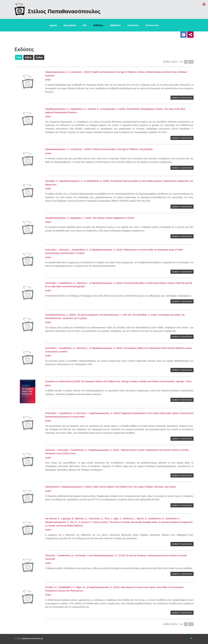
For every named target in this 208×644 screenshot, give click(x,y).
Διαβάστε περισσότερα (182, 98)
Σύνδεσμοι (133, 25)
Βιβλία (28, 57)
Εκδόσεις (98, 25)
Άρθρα (39, 57)
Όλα (19, 57)
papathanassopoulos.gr (32, 638)
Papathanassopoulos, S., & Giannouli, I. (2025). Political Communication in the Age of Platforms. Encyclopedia (99, 149)
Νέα (85, 25)
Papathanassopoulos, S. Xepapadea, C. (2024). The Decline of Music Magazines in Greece (90, 218)
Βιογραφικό (70, 25)
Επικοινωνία (152, 25)
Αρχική (53, 25)
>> (191, 62)
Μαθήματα (115, 25)
